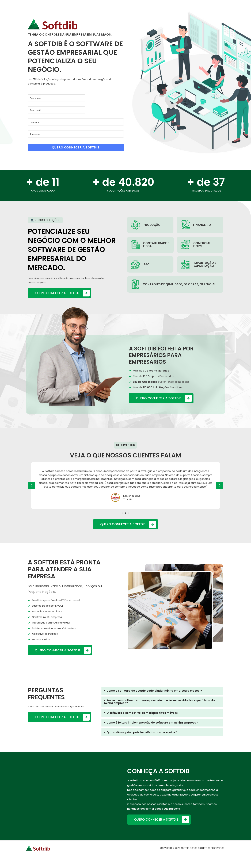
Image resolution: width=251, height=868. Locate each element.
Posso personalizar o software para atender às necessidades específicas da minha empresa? (159, 702)
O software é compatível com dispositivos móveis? (142, 713)
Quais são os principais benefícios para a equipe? (142, 732)
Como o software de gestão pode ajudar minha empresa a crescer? (154, 691)
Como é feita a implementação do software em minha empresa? (152, 723)
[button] (122, 513)
